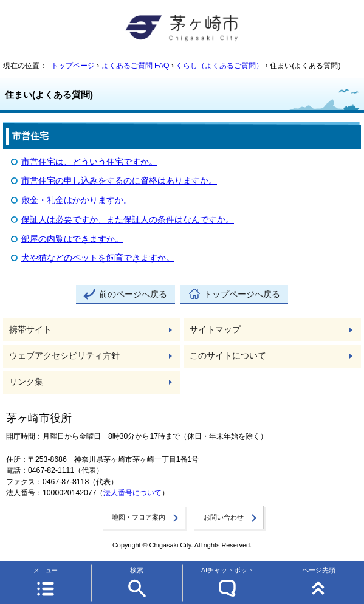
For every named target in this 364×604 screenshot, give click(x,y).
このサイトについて (228, 356)
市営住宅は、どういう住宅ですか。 (89, 162)
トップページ (73, 66)
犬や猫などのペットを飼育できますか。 (98, 258)
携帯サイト (30, 330)
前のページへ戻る (133, 294)
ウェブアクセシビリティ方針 (64, 356)
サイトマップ (215, 330)
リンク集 (26, 382)
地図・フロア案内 (139, 517)
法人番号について (132, 493)
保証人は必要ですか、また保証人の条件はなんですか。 (128, 220)
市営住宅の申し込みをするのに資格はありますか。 (119, 181)
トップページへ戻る (242, 294)
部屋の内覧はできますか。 (72, 239)
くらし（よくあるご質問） (219, 66)
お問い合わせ (224, 517)
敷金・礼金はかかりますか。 (77, 200)
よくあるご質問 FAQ (136, 66)
